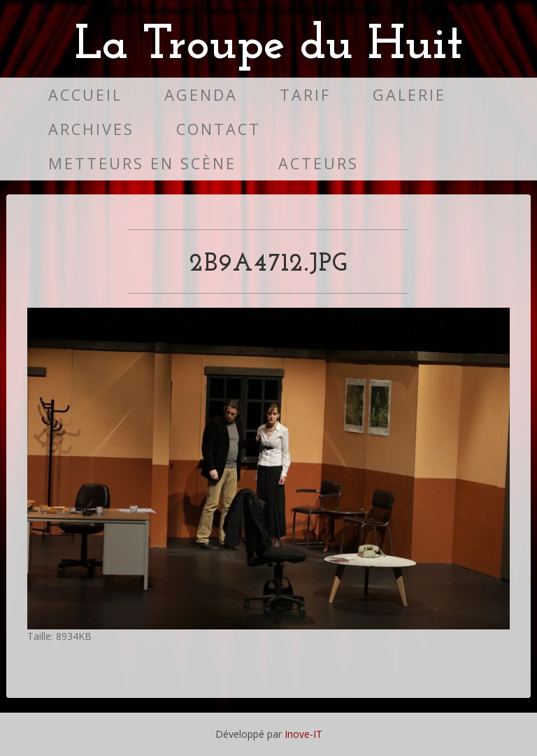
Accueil (85, 95)
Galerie (409, 95)
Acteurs (318, 163)
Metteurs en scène (142, 163)
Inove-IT (303, 734)
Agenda (201, 95)
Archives (91, 129)
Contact (219, 129)
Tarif (305, 95)
